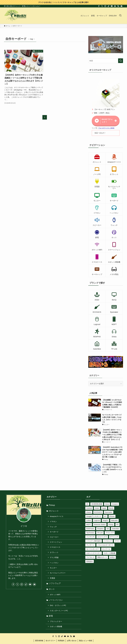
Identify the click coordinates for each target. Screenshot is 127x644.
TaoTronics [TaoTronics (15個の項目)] (90, 533)
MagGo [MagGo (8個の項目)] (105, 520)
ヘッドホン (54, 565)
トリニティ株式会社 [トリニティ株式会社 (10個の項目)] (94, 541)
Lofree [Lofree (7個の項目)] (89, 520)
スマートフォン (56, 543)
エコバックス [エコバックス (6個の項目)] (102, 537)
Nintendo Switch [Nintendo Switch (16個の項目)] (100, 525)
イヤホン (54, 522)
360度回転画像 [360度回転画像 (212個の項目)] (97, 504)
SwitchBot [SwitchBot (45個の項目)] (115, 529)
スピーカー (54, 538)
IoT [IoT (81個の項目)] (105, 516)
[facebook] (99, 6)
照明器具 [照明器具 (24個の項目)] (90, 561)
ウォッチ (54, 527)
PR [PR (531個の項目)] (117, 525)
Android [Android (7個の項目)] (89, 508)
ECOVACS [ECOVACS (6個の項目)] (98, 512)
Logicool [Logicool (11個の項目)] (97, 520)
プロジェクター (56, 625)
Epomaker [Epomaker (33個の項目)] (109, 512)
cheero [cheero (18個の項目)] (89, 512)
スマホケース (55, 549)
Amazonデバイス (57, 517)
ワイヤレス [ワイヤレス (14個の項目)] (90, 557)
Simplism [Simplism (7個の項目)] (100, 529)
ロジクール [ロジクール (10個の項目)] (106, 549)
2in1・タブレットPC (58, 609)
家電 (51, 620)
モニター (54, 570)
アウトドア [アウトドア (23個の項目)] (110, 533)
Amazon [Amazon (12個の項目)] (115, 504)
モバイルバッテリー (58, 575)
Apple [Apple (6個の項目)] (104, 508)
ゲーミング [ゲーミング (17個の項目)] (114, 537)
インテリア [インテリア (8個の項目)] (90, 537)
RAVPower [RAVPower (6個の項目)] (90, 529)
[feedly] (115, 6)
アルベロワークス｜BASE (106, 128)
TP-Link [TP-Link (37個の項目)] (100, 533)
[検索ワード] (106, 61)
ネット (52, 592)
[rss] (118, 6)
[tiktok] (109, 6)
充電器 (53, 581)
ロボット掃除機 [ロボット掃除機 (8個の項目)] (109, 553)
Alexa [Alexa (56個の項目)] (107, 504)
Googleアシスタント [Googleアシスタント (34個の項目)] (94, 516)
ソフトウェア (55, 586)
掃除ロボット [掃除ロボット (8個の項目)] (102, 557)
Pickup (52, 505)
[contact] (121, 6)
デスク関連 (54, 559)
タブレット (54, 554)
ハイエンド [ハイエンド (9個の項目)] (108, 541)
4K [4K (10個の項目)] (87, 504)
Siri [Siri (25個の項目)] (108, 529)
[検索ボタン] (120, 16)
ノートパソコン (56, 603)
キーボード (54, 533)
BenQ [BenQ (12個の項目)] (111, 508)
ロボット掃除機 (56, 631)
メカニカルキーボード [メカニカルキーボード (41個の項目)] (105, 545)
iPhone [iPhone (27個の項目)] (112, 516)
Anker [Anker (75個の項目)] (97, 508)
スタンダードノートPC (59, 614)
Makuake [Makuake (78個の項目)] (114, 520)
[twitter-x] (102, 6)
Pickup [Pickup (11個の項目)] (111, 525)
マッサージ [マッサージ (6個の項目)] (90, 545)
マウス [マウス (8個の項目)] (117, 541)
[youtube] (112, 6)
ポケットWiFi (55, 598)
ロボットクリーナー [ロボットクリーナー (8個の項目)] (94, 553)
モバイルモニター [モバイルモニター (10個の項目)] (93, 549)
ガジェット (54, 511)
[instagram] (105, 6)
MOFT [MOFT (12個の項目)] (89, 525)
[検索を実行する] (121, 61)
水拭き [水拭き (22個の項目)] (112, 557)
